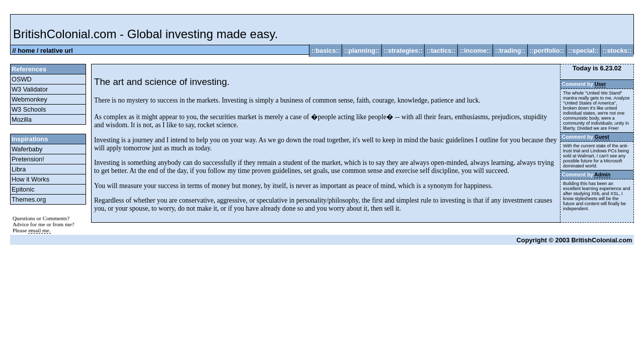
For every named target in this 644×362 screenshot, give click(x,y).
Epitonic (23, 189)
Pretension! (28, 159)
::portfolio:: (547, 51)
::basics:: (326, 51)
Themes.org (29, 199)
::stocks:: (617, 51)
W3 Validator (30, 89)
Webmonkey (29, 99)
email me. (39, 230)
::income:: (475, 51)
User (600, 84)
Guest (602, 137)
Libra (19, 169)
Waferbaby (27, 149)
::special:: (584, 51)
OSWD (22, 79)
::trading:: (510, 51)
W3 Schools (29, 109)
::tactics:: (441, 51)
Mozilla (22, 119)
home (26, 51)
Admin (602, 175)
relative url (57, 51)
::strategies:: (403, 51)
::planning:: (361, 51)
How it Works (30, 179)
